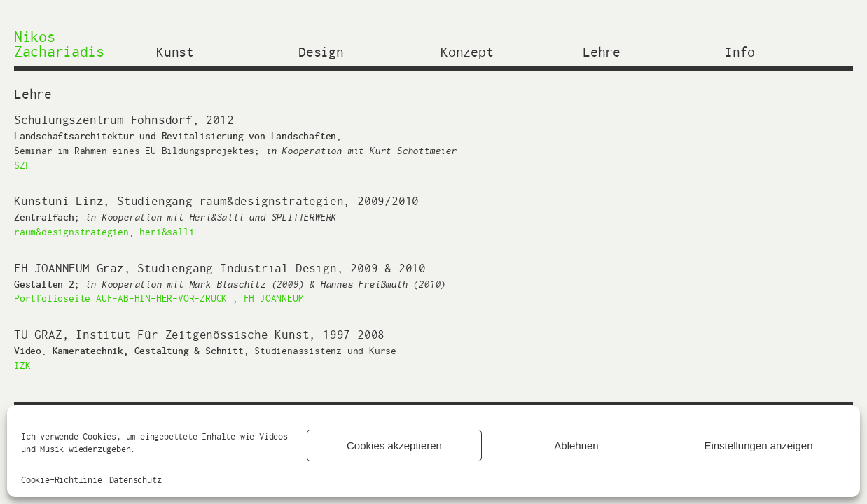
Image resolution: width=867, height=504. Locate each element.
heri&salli (167, 231)
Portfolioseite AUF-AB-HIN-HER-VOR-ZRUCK (120, 298)
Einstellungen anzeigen (758, 446)
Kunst (175, 51)
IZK (22, 365)
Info (740, 51)
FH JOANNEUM (274, 298)
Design (321, 51)
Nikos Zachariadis (59, 43)
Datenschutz (136, 479)
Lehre (602, 51)
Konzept (467, 51)
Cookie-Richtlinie (62, 479)
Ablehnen (576, 446)
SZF (22, 165)
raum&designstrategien (71, 231)
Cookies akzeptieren (394, 446)
